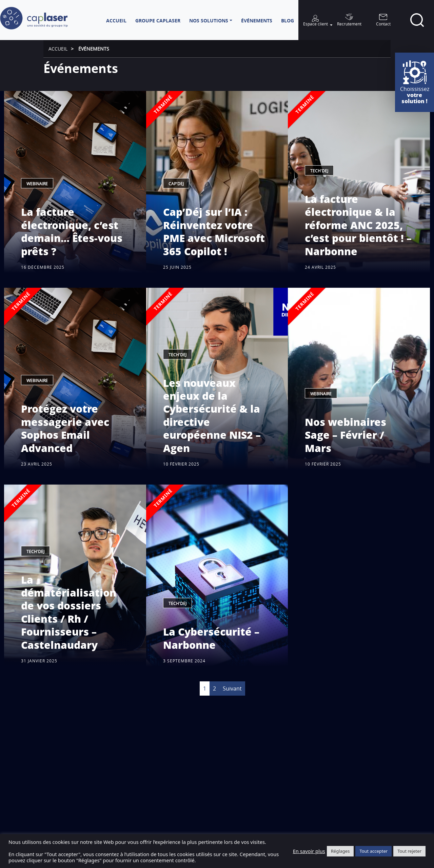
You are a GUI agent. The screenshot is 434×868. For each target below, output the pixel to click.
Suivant (232, 688)
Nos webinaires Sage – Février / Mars (346, 435)
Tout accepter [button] (373, 851)
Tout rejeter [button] (409, 851)
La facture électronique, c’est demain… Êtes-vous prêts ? (72, 231)
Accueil (58, 49)
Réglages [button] (340, 851)
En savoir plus (309, 851)
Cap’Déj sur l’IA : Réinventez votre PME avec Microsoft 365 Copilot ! (214, 231)
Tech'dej (319, 171)
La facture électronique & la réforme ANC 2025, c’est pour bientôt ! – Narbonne (358, 225)
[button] (211, 21)
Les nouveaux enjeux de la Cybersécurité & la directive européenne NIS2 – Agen (212, 416)
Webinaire (37, 184)
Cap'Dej (176, 184)
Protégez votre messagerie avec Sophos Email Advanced (65, 428)
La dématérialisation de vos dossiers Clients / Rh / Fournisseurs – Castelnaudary (69, 612)
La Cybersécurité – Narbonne (211, 638)
